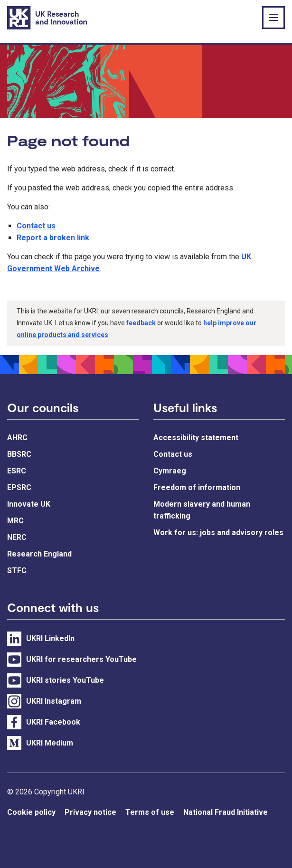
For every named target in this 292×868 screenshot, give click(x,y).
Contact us (36, 226)
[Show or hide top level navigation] (273, 18)
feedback (141, 323)
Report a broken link (53, 238)
